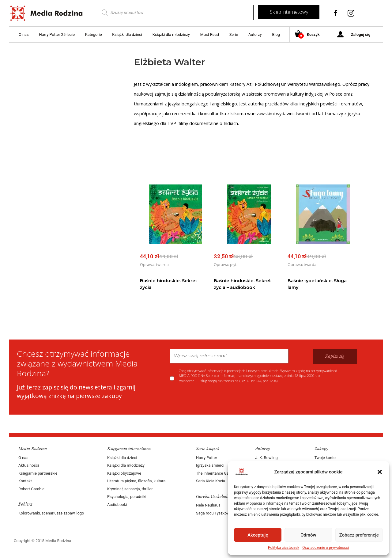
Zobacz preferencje (359, 535)
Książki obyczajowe (124, 473)
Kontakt (25, 481)
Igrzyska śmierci (210, 465)
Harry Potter (207, 458)
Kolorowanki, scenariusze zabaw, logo (51, 513)
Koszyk (309, 35)
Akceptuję (258, 535)
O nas (24, 34)
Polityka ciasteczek (284, 548)
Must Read (210, 34)
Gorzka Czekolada (213, 497)
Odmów (308, 535)
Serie (234, 34)
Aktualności (29, 465)
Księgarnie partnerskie (38, 473)
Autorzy (255, 34)
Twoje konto (325, 458)
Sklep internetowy (289, 12)
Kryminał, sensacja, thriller (130, 489)
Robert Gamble (31, 489)
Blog (276, 34)
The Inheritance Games (216, 473)
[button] (380, 472)
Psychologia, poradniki (127, 497)
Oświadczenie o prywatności (326, 548)
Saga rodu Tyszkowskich (217, 513)
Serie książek (208, 449)
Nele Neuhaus (208, 505)
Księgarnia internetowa (129, 449)
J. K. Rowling (266, 458)
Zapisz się (335, 356)
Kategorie (94, 34)
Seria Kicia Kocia (211, 481)
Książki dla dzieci (127, 34)
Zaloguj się (361, 34)
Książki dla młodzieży (171, 34)
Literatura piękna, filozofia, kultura (136, 481)
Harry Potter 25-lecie (57, 34)
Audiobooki (117, 505)
